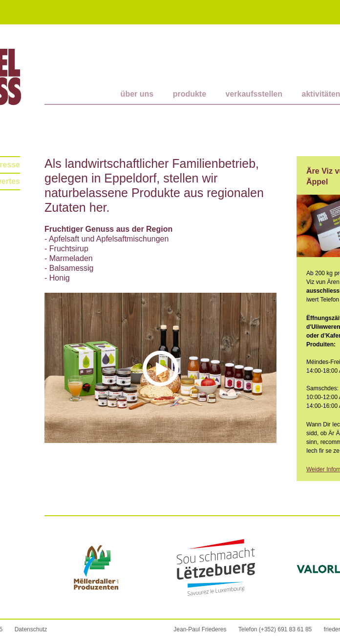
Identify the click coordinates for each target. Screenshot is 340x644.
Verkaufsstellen (254, 94)
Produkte (190, 94)
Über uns (137, 94)
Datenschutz (31, 629)
